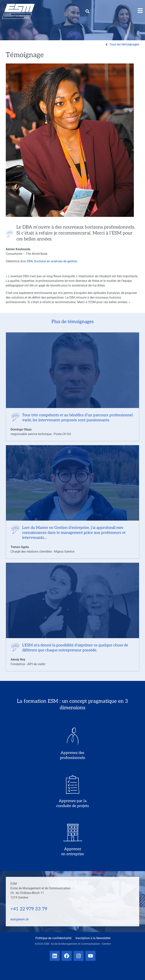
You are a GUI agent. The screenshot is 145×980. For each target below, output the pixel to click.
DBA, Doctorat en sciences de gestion (52, 261)
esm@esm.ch (20, 919)
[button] (87, 11)
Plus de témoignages (72, 322)
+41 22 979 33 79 (29, 909)
